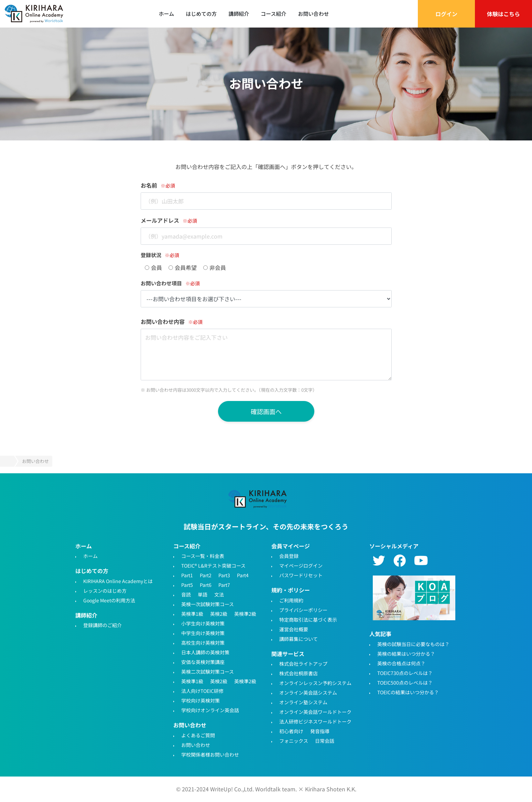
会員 (153, 267)
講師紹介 (239, 14)
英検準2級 (245, 614)
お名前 (149, 185)
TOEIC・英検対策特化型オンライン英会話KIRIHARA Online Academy (258, 499)
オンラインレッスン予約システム (315, 683)
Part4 (243, 575)
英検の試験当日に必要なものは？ (413, 644)
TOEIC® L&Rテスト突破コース (213, 566)
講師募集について (298, 639)
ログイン (446, 14)
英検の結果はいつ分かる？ (406, 654)
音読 (186, 594)
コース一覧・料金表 (203, 556)
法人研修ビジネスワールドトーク (315, 721)
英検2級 (219, 614)
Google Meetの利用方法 (109, 600)
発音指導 (320, 731)
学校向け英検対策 (200, 700)
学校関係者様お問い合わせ (210, 754)
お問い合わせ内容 (163, 321)
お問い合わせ (313, 14)
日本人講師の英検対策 (205, 652)
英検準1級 (192, 614)
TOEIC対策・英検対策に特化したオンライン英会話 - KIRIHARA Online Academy (34, 14)
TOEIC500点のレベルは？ (405, 683)
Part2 (206, 575)
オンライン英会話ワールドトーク (315, 712)
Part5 (187, 585)
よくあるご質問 (198, 735)
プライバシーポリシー (303, 610)
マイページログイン (301, 566)
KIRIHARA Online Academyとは (118, 581)
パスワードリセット (301, 575)
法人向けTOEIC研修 (202, 691)
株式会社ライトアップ (303, 664)
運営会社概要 (294, 629)
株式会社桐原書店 (298, 673)
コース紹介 (273, 14)
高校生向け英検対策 (203, 643)
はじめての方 (201, 14)
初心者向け (291, 731)
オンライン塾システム (303, 702)
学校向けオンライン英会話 (210, 710)
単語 (203, 594)
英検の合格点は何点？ (401, 663)
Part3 (224, 575)
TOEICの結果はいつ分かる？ (408, 692)
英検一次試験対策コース (208, 604)
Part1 (187, 575)
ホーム (167, 14)
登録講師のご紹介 (102, 625)
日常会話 (325, 741)
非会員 (215, 267)
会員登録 (289, 556)
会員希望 (183, 267)
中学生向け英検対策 (203, 633)
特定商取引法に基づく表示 (308, 620)
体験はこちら (503, 14)
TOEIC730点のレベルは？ (405, 673)
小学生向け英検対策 (203, 623)
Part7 (224, 585)
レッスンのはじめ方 (105, 591)
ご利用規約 (291, 600)
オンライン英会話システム (308, 693)
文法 (219, 594)
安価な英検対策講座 (203, 662)
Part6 (206, 585)
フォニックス (294, 741)
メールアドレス (160, 220)
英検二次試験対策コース (208, 672)
